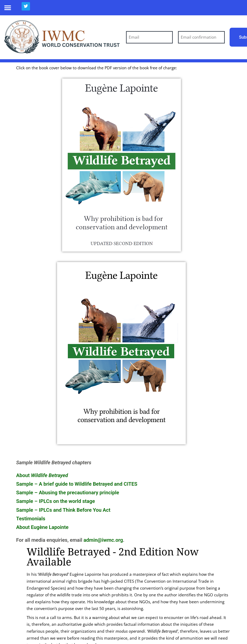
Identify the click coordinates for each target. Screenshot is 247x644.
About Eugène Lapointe (42, 527)
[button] (8, 8)
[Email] (149, 37)
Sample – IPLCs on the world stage (56, 501)
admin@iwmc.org (103, 540)
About (42, 475)
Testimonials (31, 519)
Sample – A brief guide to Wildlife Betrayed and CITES (77, 484)
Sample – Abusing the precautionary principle (68, 493)
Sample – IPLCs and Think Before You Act (63, 510)
